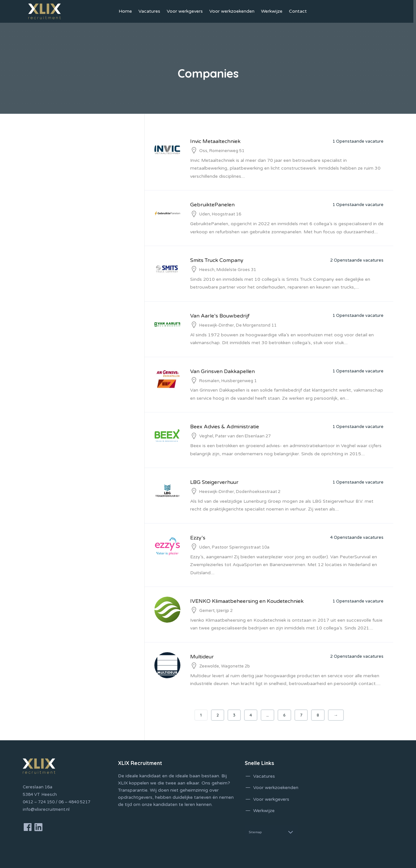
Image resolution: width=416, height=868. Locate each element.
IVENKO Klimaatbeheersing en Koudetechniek (247, 601)
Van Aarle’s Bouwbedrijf (220, 316)
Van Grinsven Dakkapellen (222, 371)
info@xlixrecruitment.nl (46, 810)
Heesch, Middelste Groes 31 (228, 270)
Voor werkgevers (185, 11)
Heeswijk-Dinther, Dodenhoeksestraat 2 (240, 492)
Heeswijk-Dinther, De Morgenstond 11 (238, 325)
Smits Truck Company (217, 260)
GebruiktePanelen (212, 205)
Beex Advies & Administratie (225, 427)
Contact (298, 11)
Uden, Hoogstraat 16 (220, 214)
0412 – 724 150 (39, 802)
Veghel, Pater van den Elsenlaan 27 (235, 436)
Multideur (202, 657)
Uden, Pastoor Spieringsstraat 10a (234, 547)
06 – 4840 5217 (74, 802)
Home (125, 11)
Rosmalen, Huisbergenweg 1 (228, 381)
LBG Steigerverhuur (214, 482)
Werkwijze (272, 11)
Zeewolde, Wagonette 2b (225, 666)
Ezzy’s (198, 538)
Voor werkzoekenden (232, 11)
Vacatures (149, 11)
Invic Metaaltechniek (215, 141)
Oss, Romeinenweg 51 (222, 151)
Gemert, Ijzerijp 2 (216, 611)
